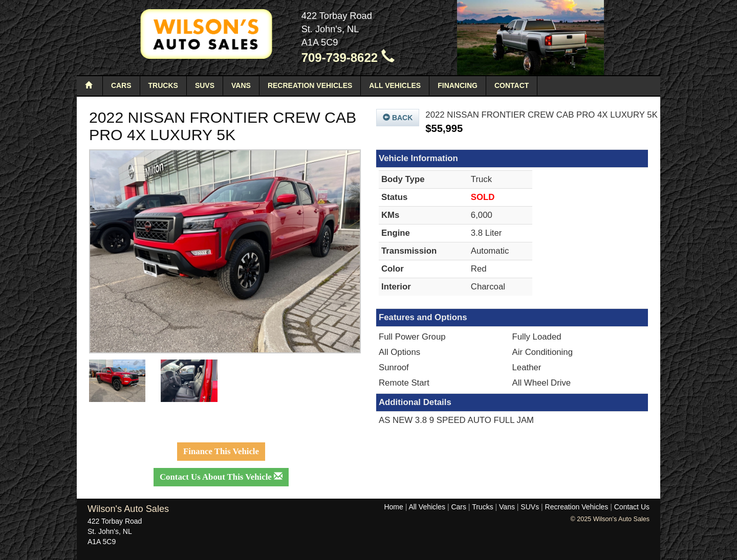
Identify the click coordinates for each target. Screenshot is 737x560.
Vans (241, 85)
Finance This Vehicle (221, 451)
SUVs (205, 85)
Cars (121, 85)
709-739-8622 (348, 58)
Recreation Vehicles (310, 85)
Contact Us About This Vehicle (221, 477)
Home (393, 507)
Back (398, 118)
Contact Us (632, 507)
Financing (458, 85)
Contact (512, 85)
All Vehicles (395, 85)
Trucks (163, 85)
